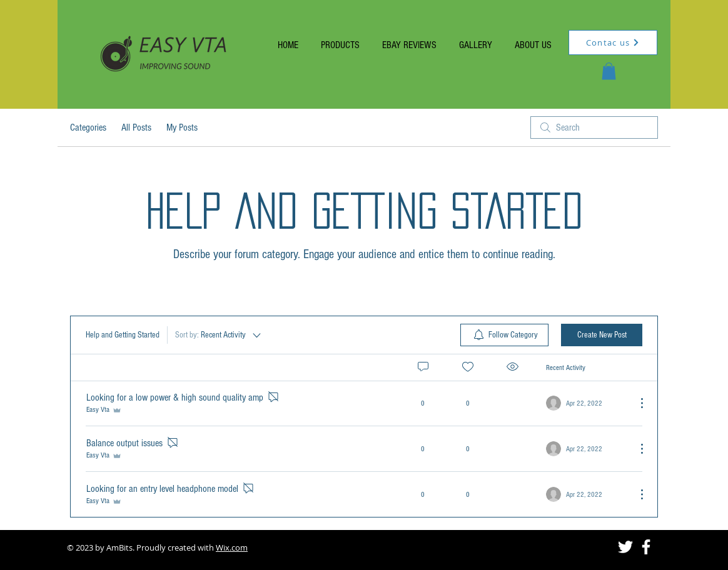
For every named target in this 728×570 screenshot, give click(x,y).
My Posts (182, 127)
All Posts (136, 127)
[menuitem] (504, 335)
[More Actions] (635, 403)
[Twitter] (625, 547)
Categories (88, 127)
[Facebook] (646, 547)
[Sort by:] (219, 335)
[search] (594, 127)
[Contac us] (613, 42)
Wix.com (232, 547)
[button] (609, 71)
